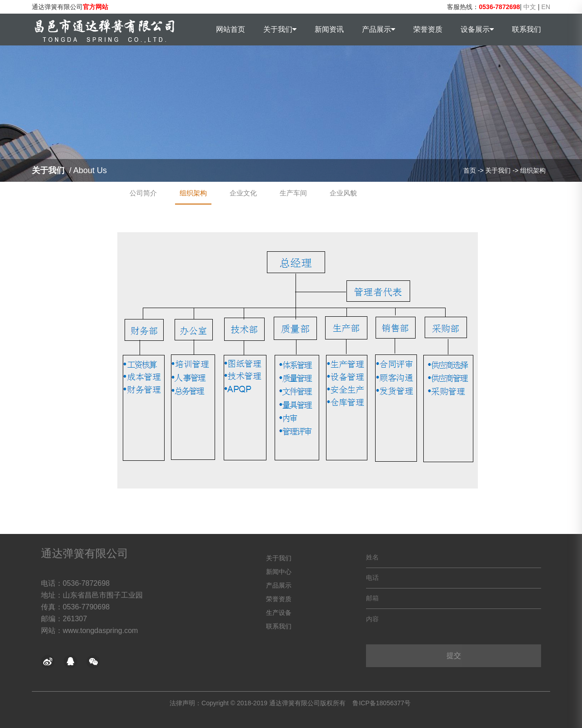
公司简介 (143, 193)
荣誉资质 (428, 29)
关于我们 (280, 29)
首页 (470, 170)
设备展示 (477, 29)
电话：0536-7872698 (75, 583)
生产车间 (293, 193)
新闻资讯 (329, 29)
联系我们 (527, 29)
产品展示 (379, 29)
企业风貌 (343, 193)
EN (546, 7)
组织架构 (533, 170)
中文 (530, 7)
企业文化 (243, 193)
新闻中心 (279, 572)
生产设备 (279, 613)
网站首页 (231, 29)
